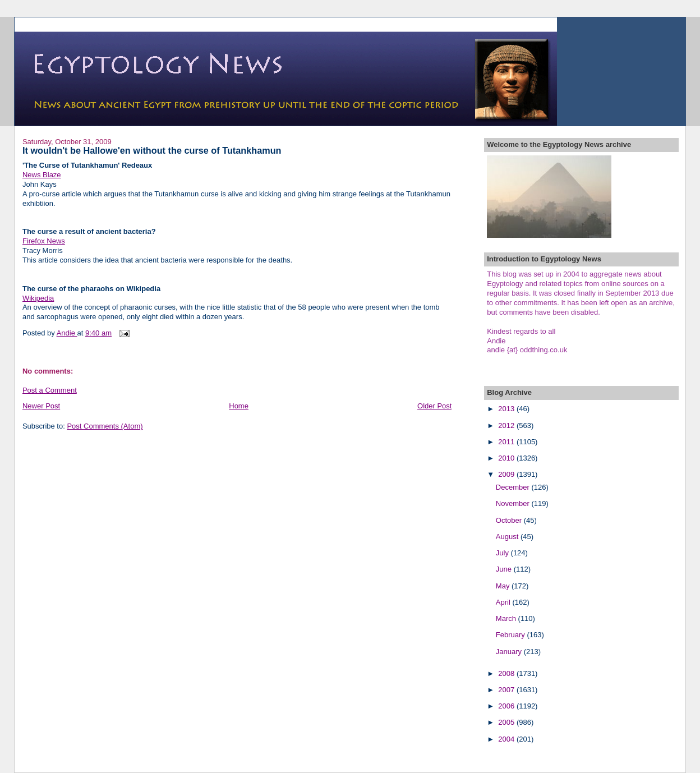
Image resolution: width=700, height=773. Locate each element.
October (510, 520)
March (507, 618)
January (510, 652)
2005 (507, 722)
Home (239, 406)
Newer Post (41, 406)
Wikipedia (38, 298)
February (512, 635)
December (514, 487)
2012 (507, 425)
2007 (507, 690)
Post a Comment (50, 390)
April (504, 602)
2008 (507, 673)
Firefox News (44, 241)
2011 (507, 442)
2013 (507, 409)
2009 (507, 474)
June (505, 569)
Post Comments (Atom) (105, 426)
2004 (507, 739)
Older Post (434, 406)
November (514, 503)
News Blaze (42, 175)
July (503, 553)
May (504, 586)
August (508, 537)
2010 (507, 458)
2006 (507, 706)
